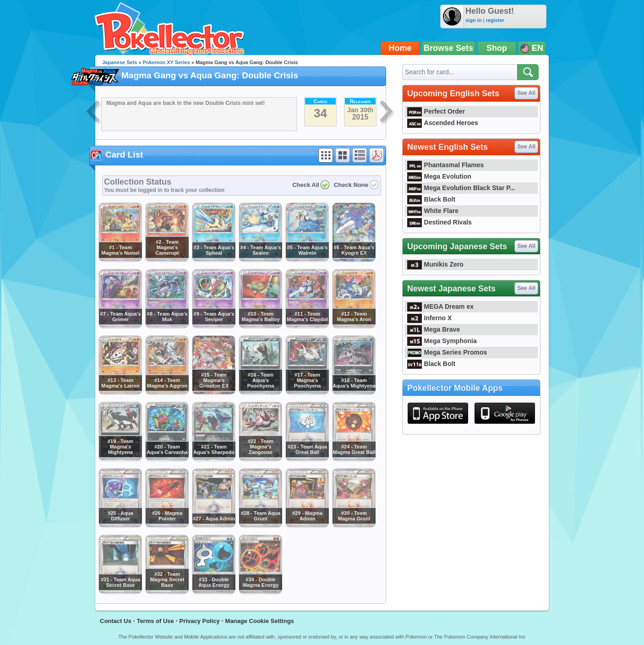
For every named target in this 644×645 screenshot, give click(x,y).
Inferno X (429, 318)
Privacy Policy (200, 621)
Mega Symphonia (442, 341)
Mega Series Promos (447, 352)
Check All (306, 185)
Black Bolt (431, 199)
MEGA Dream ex (440, 306)
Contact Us (116, 621)
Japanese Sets (120, 62)
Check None (351, 185)
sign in (473, 20)
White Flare (433, 211)
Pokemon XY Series (166, 62)
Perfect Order (436, 111)
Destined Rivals (439, 222)
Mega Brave (434, 329)
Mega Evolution (439, 176)
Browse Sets (448, 48)
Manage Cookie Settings (260, 621)
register (495, 20)
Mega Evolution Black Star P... (461, 188)
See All (526, 93)
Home (400, 48)
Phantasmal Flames (445, 165)
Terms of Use (155, 621)
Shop (497, 48)
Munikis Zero (435, 264)
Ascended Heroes (443, 123)
